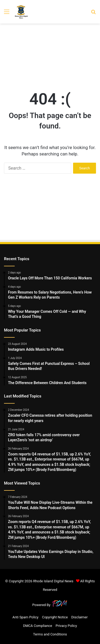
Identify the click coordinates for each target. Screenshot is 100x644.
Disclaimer (79, 617)
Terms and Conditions (50, 634)
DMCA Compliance (37, 626)
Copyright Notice (55, 617)
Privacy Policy (66, 626)
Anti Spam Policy (25, 617)
